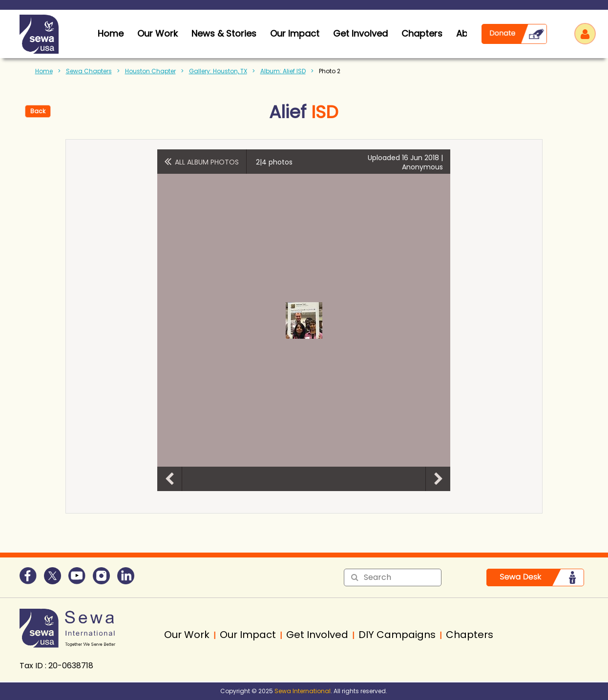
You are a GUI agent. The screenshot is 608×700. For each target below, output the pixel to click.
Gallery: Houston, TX (218, 71)
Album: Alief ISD (283, 71)
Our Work (157, 33)
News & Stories (224, 33)
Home (44, 71)
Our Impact (295, 33)
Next (438, 479)
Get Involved (360, 33)
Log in (585, 34)
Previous (169, 479)
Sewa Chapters (89, 71)
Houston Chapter (150, 71)
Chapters (422, 33)
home (111, 33)
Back (38, 111)
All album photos (207, 162)
